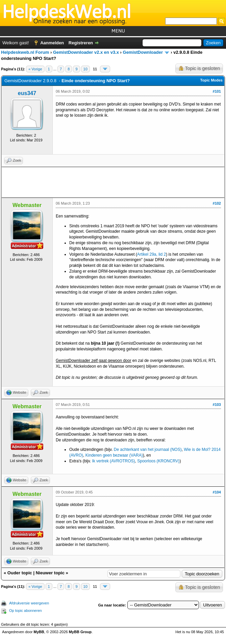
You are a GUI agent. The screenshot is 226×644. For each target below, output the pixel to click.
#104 (217, 492)
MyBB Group (80, 632)
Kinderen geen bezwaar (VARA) (114, 455)
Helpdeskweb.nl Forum (25, 52)
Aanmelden (52, 43)
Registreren (81, 43)
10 (85, 69)
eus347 (27, 93)
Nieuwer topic (50, 573)
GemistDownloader (143, 52)
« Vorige (35, 69)
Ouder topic (20, 573)
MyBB (39, 632)
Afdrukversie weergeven (29, 603)
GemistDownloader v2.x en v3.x (86, 52)
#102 (217, 203)
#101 (217, 91)
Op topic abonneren (26, 611)
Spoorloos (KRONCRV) (158, 461)
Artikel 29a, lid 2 (152, 254)
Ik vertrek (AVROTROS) (113, 461)
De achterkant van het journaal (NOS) (148, 450)
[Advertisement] (113, 182)
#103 (217, 405)
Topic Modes (211, 80)
